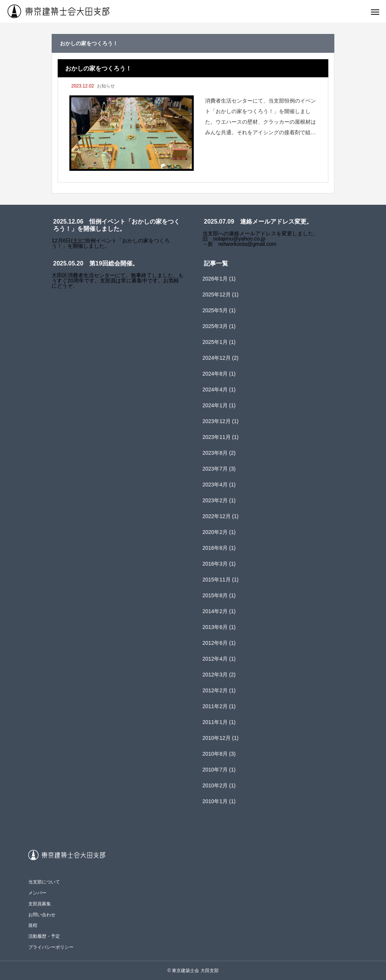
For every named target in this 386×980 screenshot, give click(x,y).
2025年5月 (215, 310)
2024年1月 (215, 405)
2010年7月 (215, 770)
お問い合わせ (42, 915)
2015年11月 (217, 580)
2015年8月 (215, 595)
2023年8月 (215, 453)
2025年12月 (217, 294)
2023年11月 (217, 437)
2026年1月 (215, 279)
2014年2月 (215, 611)
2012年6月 (215, 643)
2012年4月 (215, 659)
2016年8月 (215, 548)
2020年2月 (215, 532)
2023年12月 (217, 421)
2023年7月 (215, 469)
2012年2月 (215, 690)
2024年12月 (217, 358)
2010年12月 (217, 738)
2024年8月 (215, 374)
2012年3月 (215, 675)
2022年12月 (217, 516)
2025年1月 (215, 342)
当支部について (44, 882)
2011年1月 (215, 722)
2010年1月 (215, 801)
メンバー (37, 893)
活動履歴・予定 (44, 936)
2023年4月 (215, 485)
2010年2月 (215, 785)
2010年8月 (215, 754)
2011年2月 (215, 706)
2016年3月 (215, 564)
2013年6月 (215, 627)
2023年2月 (215, 500)
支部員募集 (40, 904)
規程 (33, 925)
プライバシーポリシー (51, 947)
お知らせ (106, 86)
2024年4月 (215, 390)
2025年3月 (215, 326)
